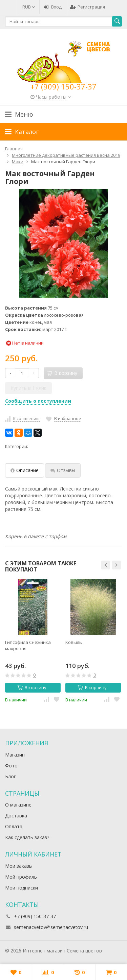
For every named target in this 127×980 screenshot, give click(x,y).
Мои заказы (19, 866)
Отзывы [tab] (63, 470)
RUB (29, 7)
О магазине (18, 805)
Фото (11, 766)
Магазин (15, 755)
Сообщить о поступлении (38, 401)
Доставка (16, 816)
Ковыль (74, 642)
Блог (10, 776)
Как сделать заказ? (27, 837)
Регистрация (88, 7)
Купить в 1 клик (28, 388)
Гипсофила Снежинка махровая (28, 645)
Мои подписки (22, 888)
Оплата (14, 826)
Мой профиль (21, 877)
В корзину (32, 687)
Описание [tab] (25, 470)
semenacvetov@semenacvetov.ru (51, 927)
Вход (53, 7)
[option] (33, 641)
